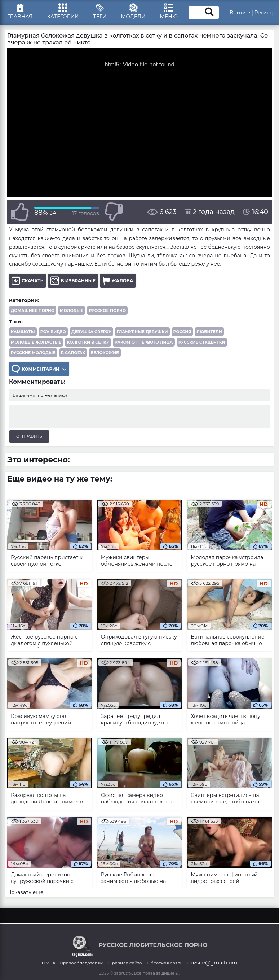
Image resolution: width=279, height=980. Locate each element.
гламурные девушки (142, 332)
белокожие (105, 353)
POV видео (53, 332)
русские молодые (33, 353)
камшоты (23, 332)
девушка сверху (91, 332)
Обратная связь (165, 963)
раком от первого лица (144, 342)
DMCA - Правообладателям (73, 963)
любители (209, 332)
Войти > (240, 13)
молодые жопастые (36, 342)
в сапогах (73, 353)
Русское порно (107, 310)
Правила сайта (125, 963)
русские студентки (202, 342)
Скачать (27, 281)
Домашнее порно (33, 310)
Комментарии (39, 369)
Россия (182, 332)
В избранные (73, 281)
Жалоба (118, 281)
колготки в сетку (88, 342)
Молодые (72, 310)
